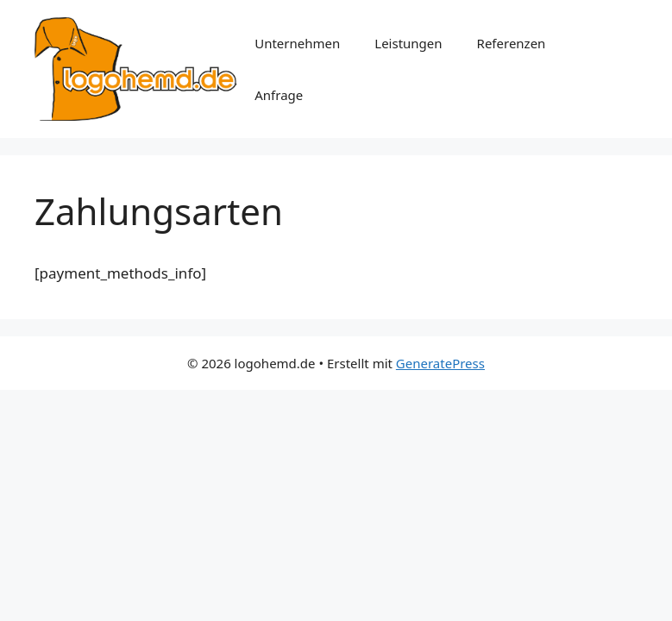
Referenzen (512, 43)
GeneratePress (440, 363)
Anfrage (279, 95)
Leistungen (408, 43)
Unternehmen (297, 43)
